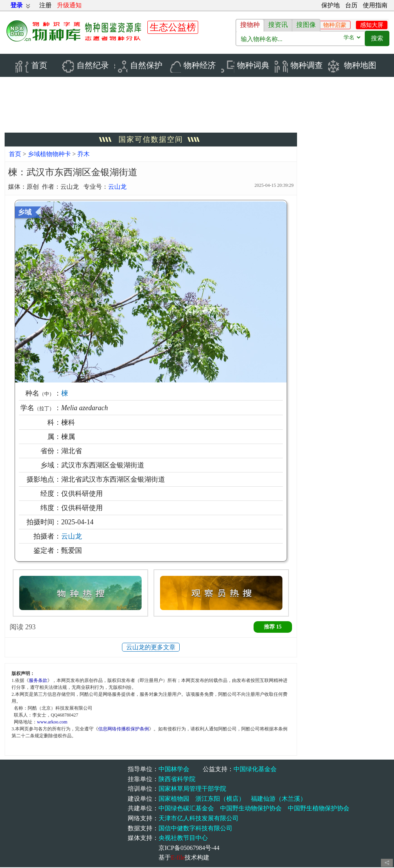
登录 (17, 5)
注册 (45, 5)
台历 (351, 5)
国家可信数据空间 (151, 140)
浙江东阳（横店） (220, 799)
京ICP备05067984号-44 (189, 849)
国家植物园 (174, 799)
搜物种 (250, 25)
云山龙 (117, 188)
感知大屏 (372, 25)
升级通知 (69, 5)
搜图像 (306, 25)
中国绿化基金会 (255, 770)
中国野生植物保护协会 (319, 809)
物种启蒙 (335, 25)
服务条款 (38, 681)
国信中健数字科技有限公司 (195, 829)
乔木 (83, 155)
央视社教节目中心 (183, 839)
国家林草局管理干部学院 (192, 789)
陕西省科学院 (177, 780)
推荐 (273, 628)
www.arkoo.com (52, 723)
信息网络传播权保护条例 (124, 730)
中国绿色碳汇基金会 (186, 809)
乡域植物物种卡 (50, 155)
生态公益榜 (173, 27)
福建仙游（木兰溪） (279, 799)
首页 (15, 155)
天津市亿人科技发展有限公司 (199, 819)
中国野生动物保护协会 (251, 809)
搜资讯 (278, 25)
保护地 (331, 5)
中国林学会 (174, 770)
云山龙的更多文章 (151, 648)
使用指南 (375, 5)
